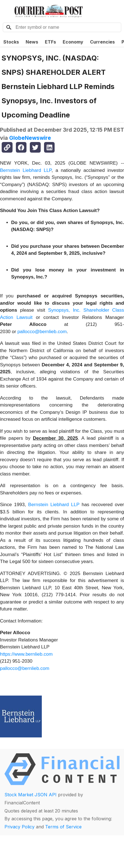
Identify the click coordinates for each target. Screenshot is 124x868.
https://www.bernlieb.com (26, 654)
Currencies (102, 42)
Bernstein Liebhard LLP (26, 170)
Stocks (11, 42)
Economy (73, 42)
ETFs (50, 42)
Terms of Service (63, 827)
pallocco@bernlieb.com (42, 332)
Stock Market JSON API (31, 795)
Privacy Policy (20, 827)
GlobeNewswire (30, 138)
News (32, 42)
